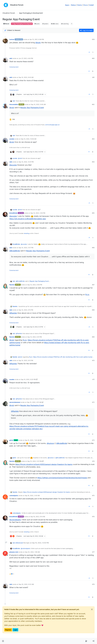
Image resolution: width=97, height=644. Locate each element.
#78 (93, 584)
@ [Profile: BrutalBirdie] (15, 251)
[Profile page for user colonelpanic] (5, 497)
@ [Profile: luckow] (50, 443)
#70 (93, 360)
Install (91, 5)
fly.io (87, 294)
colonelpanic (14, 496)
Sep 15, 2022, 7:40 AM (32, 440)
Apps (67, 5)
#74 (93, 461)
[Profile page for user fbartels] (5, 286)
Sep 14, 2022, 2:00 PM (38, 213)
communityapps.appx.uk (52, 125)
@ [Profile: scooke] (13, 165)
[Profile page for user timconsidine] (5, 106)
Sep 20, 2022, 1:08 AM (32, 552)
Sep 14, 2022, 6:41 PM (35, 337)
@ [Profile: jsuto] (38, 43)
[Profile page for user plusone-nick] (5, 553)
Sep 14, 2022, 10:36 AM (29, 139)
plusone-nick (14, 552)
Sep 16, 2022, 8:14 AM (38, 517)
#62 (93, 104)
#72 (93, 402)
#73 (93, 440)
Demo (80, 5)
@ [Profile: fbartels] (13, 313)
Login (15, 630)
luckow (12, 39)
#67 (93, 285)
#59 (93, 39)
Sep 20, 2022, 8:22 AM (26, 584)
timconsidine (14, 104)
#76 (93, 517)
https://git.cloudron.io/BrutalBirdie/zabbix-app (28, 219)
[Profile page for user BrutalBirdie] (5, 214)
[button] (3, 641)
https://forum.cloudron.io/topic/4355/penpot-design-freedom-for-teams (44, 464)
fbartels (12, 285)
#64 (93, 162)
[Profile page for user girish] (5, 442)
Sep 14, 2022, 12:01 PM (26, 162)
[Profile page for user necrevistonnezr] (5, 404)
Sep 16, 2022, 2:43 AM (32, 496)
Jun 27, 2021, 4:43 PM (26, 58)
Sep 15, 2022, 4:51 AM (34, 402)
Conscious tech (14, 67)
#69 (93, 337)
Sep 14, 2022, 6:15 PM (26, 310)
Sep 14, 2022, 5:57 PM (26, 248)
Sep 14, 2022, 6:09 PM (35, 285)
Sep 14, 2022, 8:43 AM (26, 77)
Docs (86, 5)
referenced (19, 543)
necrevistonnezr (15, 402)
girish (11, 440)
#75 (93, 496)
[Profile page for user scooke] (5, 140)
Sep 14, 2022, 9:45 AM (38, 104)
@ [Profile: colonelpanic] (15, 520)
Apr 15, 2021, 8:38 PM (37, 39)
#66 (93, 248)
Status (73, 5)
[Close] (92, 609)
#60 (93, 58)
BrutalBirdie (13, 213)
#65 (93, 213)
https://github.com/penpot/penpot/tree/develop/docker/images (62, 478)
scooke (12, 139)
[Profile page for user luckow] (5, 41)
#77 (93, 552)
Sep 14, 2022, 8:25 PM (28, 379)
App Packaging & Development (22, 24)
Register (8, 630)
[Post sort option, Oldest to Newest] (12, 30)
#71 (93, 379)
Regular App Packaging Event (32, 108)
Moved (6, 24)
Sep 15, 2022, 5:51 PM (35, 461)
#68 (93, 310)
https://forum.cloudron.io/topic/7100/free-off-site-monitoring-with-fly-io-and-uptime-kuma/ (63, 357)
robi (11, 58)
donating (27, 233)
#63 (93, 139)
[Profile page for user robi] (5, 60)
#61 (93, 77)
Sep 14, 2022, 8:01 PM (26, 360)
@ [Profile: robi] (12, 108)
